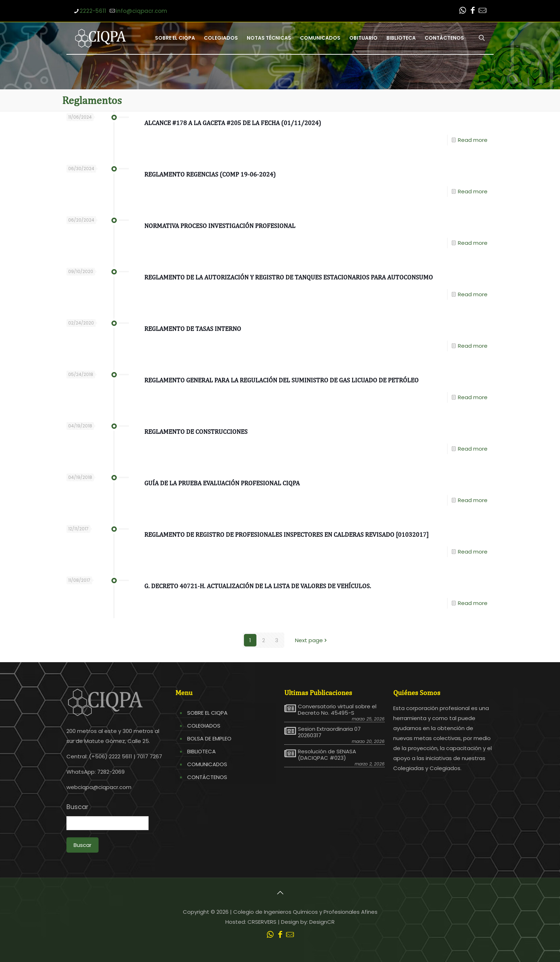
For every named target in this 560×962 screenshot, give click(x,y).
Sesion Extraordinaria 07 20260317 (329, 732)
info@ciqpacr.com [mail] (141, 11)
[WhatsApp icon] (462, 11)
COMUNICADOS (207, 764)
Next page (312, 640)
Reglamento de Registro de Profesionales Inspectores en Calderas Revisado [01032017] (286, 534)
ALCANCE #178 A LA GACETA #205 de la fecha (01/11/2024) (233, 123)
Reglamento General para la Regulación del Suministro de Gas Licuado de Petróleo (281, 380)
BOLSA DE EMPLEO (209, 738)
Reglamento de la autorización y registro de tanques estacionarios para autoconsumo (289, 277)
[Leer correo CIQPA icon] (482, 11)
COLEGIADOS (204, 726)
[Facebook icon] (472, 11)
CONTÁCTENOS (207, 777)
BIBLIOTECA (201, 751)
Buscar (77, 807)
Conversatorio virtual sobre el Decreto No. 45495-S (337, 710)
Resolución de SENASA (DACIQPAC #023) (327, 755)
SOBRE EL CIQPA (207, 713)
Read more (473, 140)
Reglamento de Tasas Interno (193, 329)
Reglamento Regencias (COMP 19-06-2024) (210, 174)
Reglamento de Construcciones (196, 432)
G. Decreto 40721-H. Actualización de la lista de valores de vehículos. (258, 586)
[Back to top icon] (280, 893)
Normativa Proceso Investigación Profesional (220, 226)
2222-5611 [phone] (93, 11)
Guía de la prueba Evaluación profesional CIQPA (222, 483)
